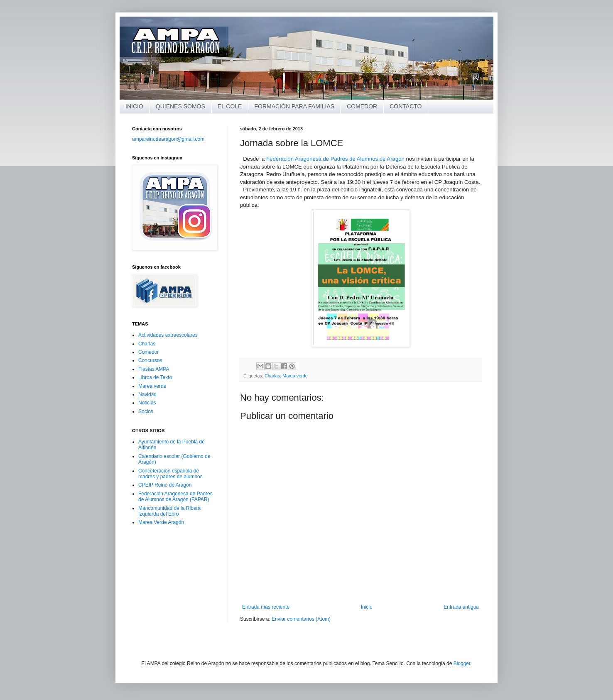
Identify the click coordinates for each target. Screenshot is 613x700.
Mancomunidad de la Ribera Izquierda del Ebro (169, 511)
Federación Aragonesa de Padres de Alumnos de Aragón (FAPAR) (175, 497)
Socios (146, 411)
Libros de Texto (155, 377)
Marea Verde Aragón (161, 522)
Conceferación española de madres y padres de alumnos (170, 474)
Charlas (272, 376)
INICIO (134, 106)
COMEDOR (362, 106)
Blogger (462, 663)
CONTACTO (406, 106)
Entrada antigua (461, 607)
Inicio (367, 607)
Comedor (148, 352)
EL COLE (230, 106)
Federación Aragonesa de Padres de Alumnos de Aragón (335, 159)
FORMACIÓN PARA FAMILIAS (294, 106)
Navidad (147, 394)
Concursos (150, 360)
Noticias (147, 403)
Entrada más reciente (266, 607)
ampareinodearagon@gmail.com (168, 139)
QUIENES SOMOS (180, 106)
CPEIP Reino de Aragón (165, 485)
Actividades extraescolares (168, 335)
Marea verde (295, 376)
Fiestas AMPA (154, 369)
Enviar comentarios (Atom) (301, 619)
